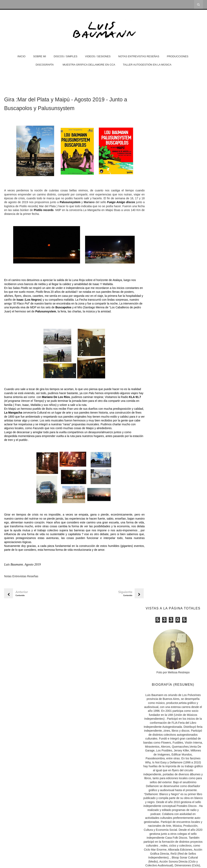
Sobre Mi (40, 56)
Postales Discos (158, 574)
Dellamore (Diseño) (160, 570)
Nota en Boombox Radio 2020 (164, 718)
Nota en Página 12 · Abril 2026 (166, 668)
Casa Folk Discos (158, 584)
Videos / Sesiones (98, 56)
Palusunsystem (82, 203)
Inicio (21, 56)
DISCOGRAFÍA (45, 65)
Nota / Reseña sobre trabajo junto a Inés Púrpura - (174, 713)
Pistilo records (76, 211)
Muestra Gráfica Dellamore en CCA (89, 65)
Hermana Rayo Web (159, 627)
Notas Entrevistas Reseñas (139, 56)
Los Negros (69, 301)
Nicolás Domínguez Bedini (163, 622)
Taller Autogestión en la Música (147, 65)
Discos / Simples (66, 56)
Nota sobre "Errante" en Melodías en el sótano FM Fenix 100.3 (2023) (171, 674)
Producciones (178, 56)
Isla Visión (153, 618)
